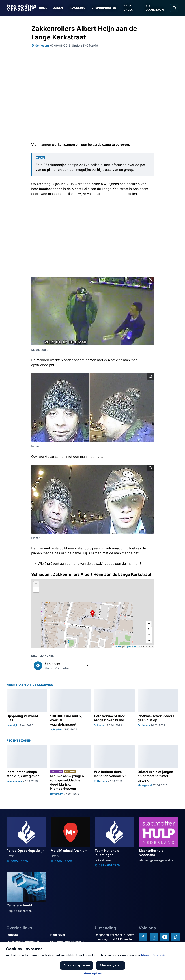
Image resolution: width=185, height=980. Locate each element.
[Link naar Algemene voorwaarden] (70, 942)
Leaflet (118, 646)
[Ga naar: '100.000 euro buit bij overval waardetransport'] (71, 710)
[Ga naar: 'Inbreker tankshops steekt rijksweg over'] (27, 770)
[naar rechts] (149, 635)
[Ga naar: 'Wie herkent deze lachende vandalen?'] (114, 770)
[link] (61, 666)
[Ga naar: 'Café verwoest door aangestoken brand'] (114, 710)
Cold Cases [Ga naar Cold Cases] (128, 8)
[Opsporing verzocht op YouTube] (165, 937)
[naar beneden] (149, 640)
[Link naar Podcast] (27, 935)
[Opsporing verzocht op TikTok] (176, 937)
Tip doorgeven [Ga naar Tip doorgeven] (155, 8)
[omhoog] (149, 624)
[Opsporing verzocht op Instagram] (154, 937)
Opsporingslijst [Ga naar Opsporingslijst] (105, 8)
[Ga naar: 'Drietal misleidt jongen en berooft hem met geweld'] (158, 770)
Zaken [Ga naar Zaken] (58, 8)
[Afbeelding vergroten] (150, 280)
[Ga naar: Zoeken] (174, 8)
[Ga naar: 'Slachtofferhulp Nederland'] (159, 840)
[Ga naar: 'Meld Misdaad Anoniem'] (70, 840)
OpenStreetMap (133, 646)
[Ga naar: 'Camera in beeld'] (26, 892)
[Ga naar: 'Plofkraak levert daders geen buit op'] (158, 710)
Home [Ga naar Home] (43, 8)
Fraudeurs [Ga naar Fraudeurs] (77, 8)
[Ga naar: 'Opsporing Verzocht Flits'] (27, 710)
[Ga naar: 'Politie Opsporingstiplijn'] (26, 840)
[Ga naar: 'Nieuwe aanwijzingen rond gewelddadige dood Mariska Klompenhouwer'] (71, 770)
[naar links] (149, 629)
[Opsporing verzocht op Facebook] (143, 937)
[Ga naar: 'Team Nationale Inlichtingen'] (115, 843)
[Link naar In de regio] (70, 935)
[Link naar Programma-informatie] (27, 942)
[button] (92, 614)
